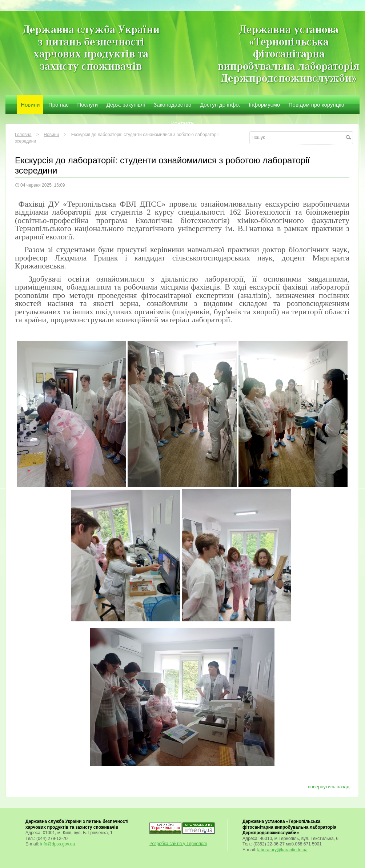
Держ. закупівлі (126, 105)
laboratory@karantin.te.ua (282, 850)
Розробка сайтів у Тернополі (178, 844)
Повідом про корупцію (316, 105)
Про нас (59, 105)
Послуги (87, 105)
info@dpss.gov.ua (58, 844)
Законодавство (172, 105)
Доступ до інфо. (220, 105)
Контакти (182, 123)
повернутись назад (329, 787)
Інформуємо (264, 105)
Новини (30, 105)
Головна (23, 135)
